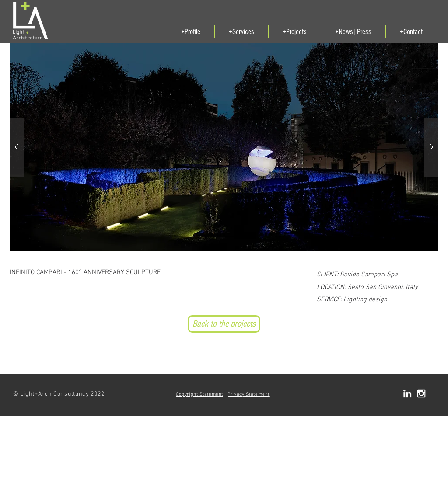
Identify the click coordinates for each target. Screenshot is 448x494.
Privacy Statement (248, 395)
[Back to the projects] (224, 324)
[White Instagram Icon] (421, 393)
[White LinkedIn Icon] (407, 393)
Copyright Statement (199, 395)
